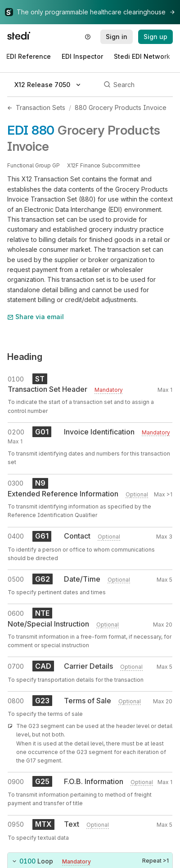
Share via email (36, 317)
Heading (25, 357)
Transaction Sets (40, 107)
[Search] (137, 85)
